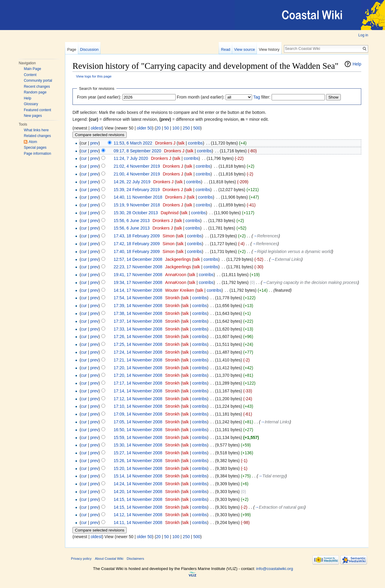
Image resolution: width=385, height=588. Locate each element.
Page (72, 49)
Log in (363, 35)
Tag (257, 97)
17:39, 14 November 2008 (138, 306)
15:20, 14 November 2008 (138, 468)
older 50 (145, 128)
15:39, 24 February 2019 (137, 190)
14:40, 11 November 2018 (138, 197)
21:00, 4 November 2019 (137, 174)
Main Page (32, 69)
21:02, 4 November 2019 (137, 166)
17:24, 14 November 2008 (138, 352)
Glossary (31, 104)
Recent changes (37, 87)
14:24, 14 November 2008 (138, 484)
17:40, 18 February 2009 (137, 251)
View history (269, 49)
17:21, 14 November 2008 (138, 360)
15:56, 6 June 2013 (132, 221)
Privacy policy (81, 559)
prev (94, 143)
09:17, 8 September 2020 (137, 151)
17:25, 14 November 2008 (138, 344)
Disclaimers (135, 559)
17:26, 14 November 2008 (138, 337)
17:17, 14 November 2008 (138, 383)
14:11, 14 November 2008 (138, 522)
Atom (33, 142)
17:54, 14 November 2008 (138, 298)
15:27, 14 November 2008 (138, 453)
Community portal (38, 81)
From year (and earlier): (99, 97)
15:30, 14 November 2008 (138, 445)
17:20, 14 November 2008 (138, 368)
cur (84, 151)
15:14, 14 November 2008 (138, 476)
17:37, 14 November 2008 (138, 321)
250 (186, 128)
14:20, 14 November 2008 (138, 492)
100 (176, 128)
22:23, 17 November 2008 (138, 267)
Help (28, 98)
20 (159, 128)
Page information (37, 154)
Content (30, 75)
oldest (96, 128)
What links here (36, 130)
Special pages (35, 148)
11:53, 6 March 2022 (133, 143)
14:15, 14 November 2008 (138, 499)
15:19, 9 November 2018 (137, 205)
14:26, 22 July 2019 (132, 182)
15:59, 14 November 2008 (138, 437)
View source (244, 49)
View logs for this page (94, 76)
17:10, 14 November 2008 (138, 406)
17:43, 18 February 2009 (137, 236)
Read (226, 49)
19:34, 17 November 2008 (138, 282)
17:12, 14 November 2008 (138, 399)
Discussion (89, 49)
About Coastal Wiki (109, 559)
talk (181, 143)
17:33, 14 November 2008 (138, 329)
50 (167, 128)
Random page (35, 92)
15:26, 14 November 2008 (138, 461)
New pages (33, 116)
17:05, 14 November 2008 (138, 422)
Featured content (37, 110)
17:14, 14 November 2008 (138, 391)
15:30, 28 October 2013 (136, 213)
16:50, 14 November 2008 (138, 430)
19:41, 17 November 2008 (138, 275)
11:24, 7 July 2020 (131, 158)
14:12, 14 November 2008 (138, 515)
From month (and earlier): (201, 97)
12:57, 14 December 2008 (138, 259)
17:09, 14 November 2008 (138, 414)
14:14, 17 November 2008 (138, 290)
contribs (195, 143)
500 (197, 128)
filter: (262, 97)
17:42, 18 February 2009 (137, 244)
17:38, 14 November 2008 (138, 313)
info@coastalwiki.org (275, 569)
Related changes (37, 136)
